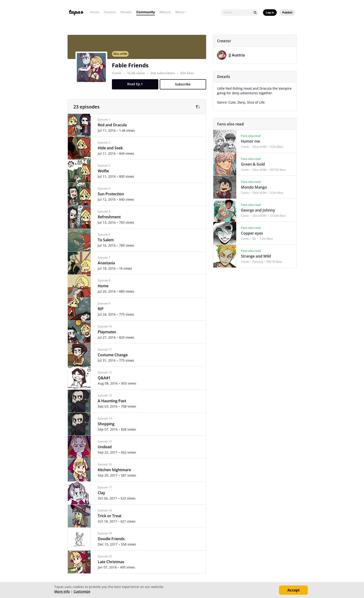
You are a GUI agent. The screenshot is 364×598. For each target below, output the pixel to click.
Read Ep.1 (137, 87)
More (181, 12)
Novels (126, 12)
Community (146, 12)
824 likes (189, 76)
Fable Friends (132, 68)
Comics (110, 12)
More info (62, 591)
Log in (270, 12)
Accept (294, 590)
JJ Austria (239, 55)
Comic (119, 76)
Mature (165, 12)
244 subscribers (165, 76)
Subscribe (185, 87)
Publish (287, 12)
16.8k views (138, 76)
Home (94, 12)
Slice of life (122, 57)
